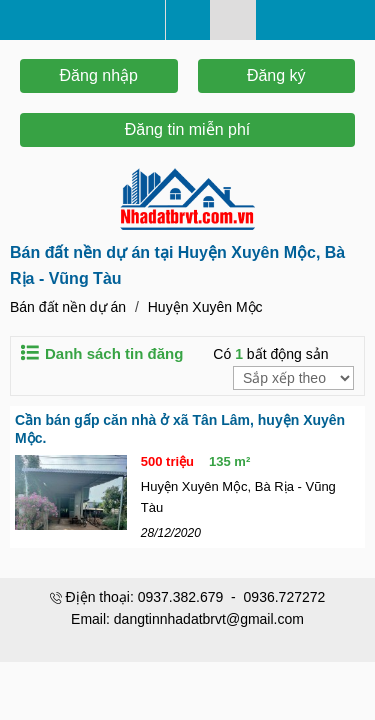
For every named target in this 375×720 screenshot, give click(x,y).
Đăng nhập (99, 75)
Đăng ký (276, 75)
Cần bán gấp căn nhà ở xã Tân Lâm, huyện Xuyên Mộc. (180, 429)
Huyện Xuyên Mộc (205, 307)
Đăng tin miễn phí (188, 129)
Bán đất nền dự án (68, 307)
